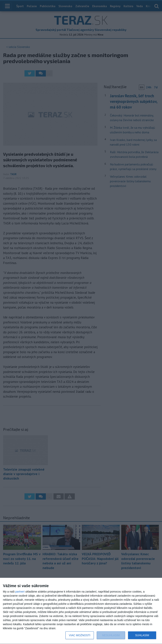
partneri (20, 592)
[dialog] (81, 611)
